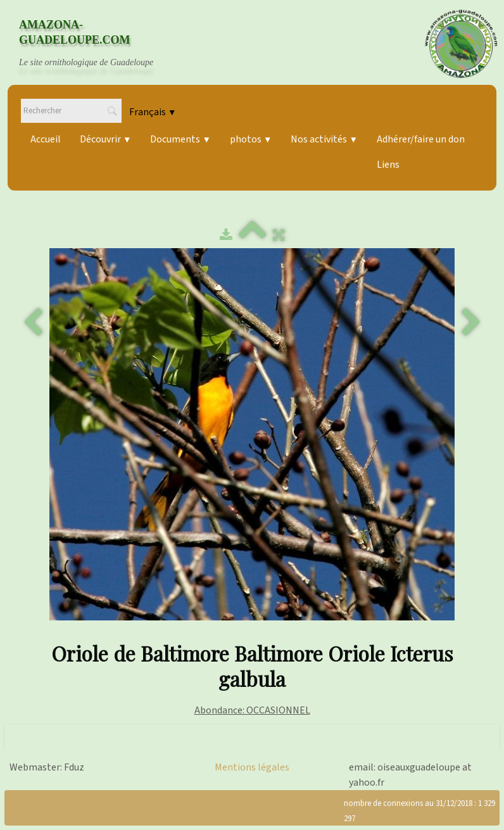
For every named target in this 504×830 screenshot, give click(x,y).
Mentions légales (252, 767)
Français (153, 112)
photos (251, 139)
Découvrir (105, 139)
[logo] (98, 44)
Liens (388, 165)
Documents (180, 139)
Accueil (46, 139)
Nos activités (324, 139)
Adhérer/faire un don (421, 139)
